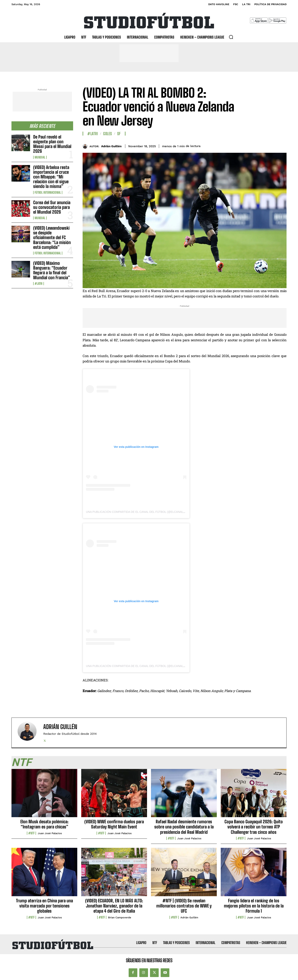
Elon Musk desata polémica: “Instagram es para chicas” (44, 824)
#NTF (31, 833)
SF (119, 134)
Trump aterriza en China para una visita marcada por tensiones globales (44, 906)
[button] (231, 37)
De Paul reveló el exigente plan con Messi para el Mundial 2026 (52, 144)
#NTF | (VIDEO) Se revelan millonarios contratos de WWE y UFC (184, 906)
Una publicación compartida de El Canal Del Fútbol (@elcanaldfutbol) (141, 512)
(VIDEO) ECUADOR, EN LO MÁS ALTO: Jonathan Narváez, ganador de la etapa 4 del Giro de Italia (114, 906)
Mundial (40, 157)
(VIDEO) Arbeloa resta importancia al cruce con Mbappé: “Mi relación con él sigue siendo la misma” (51, 177)
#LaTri (39, 284)
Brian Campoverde (120, 917)
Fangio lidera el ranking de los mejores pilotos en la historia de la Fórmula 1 (254, 906)
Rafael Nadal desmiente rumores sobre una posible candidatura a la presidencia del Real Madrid (184, 827)
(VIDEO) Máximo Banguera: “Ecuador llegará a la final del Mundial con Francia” (52, 270)
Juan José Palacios (50, 833)
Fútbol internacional (48, 192)
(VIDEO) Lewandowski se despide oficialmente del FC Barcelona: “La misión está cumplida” (52, 238)
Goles (108, 134)
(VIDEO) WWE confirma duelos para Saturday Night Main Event (114, 824)
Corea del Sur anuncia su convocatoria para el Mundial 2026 (52, 207)
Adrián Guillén (111, 146)
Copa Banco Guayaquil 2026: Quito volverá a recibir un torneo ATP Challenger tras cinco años (254, 827)
